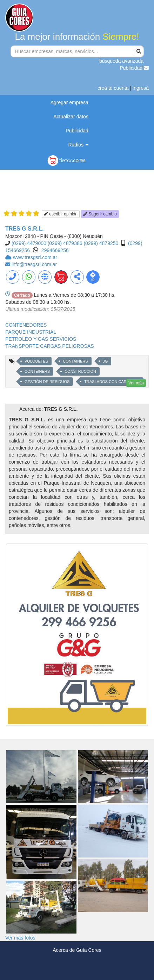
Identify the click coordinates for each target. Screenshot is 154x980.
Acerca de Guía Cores (77, 950)
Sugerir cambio (100, 214)
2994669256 (55, 250)
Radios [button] (78, 145)
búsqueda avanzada (121, 61)
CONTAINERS (75, 361)
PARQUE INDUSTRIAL (31, 332)
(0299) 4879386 (65, 243)
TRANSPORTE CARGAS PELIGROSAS (50, 346)
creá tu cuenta (113, 88)
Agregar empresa (69, 102)
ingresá (141, 88)
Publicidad (135, 68)
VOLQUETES (36, 361)
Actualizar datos (71, 117)
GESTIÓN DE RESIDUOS (47, 382)
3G (105, 361)
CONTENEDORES (26, 325)
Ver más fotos (20, 938)
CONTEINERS (37, 371)
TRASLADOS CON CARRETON (112, 382)
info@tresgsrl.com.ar (34, 264)
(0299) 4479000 (29, 243)
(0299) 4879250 (101, 243)
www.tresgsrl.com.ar (35, 257)
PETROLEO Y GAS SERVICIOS (41, 339)
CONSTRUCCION (80, 371)
